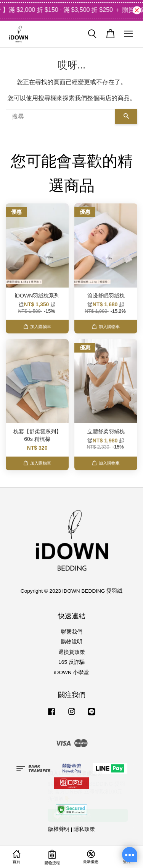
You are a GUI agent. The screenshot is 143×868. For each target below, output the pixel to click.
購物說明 (72, 642)
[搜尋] (60, 117)
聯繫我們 (72, 632)
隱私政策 (84, 829)
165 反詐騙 (71, 662)
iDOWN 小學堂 (72, 672)
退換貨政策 (72, 652)
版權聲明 (59, 829)
